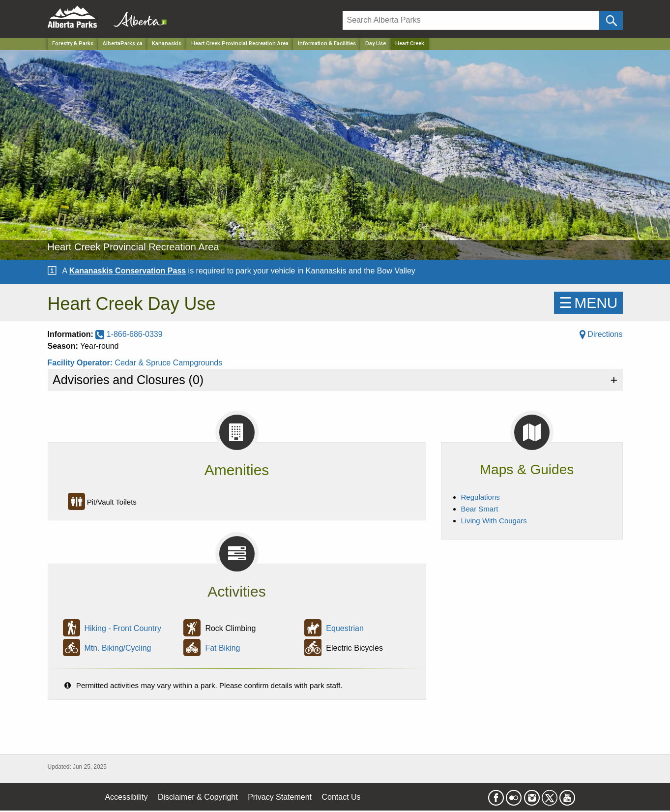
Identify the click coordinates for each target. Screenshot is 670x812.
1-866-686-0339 (129, 334)
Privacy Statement (280, 797)
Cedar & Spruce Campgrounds (168, 363)
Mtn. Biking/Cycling (117, 648)
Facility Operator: (81, 363)
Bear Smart (480, 509)
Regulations (481, 497)
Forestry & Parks (73, 44)
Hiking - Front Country (123, 628)
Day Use (376, 44)
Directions (601, 334)
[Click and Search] (611, 20)
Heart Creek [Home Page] (410, 44)
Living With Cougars (494, 521)
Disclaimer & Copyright (198, 797)
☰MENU (588, 303)
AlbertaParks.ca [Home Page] (123, 44)
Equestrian (345, 628)
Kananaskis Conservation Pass (128, 271)
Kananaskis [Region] (167, 44)
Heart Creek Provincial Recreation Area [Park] (240, 44)
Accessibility (126, 797)
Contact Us (341, 797)
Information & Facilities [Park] (327, 44)
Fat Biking (222, 648)
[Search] (471, 20)
